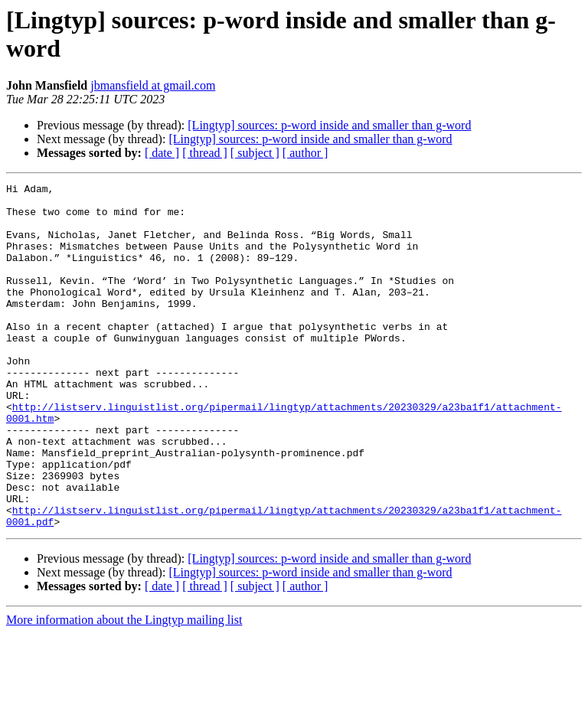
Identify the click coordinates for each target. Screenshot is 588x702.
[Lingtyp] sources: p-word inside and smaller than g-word (329, 125)
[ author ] (305, 153)
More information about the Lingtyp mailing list (124, 689)
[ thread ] (205, 153)
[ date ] (162, 153)
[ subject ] (255, 153)
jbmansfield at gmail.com (153, 85)
